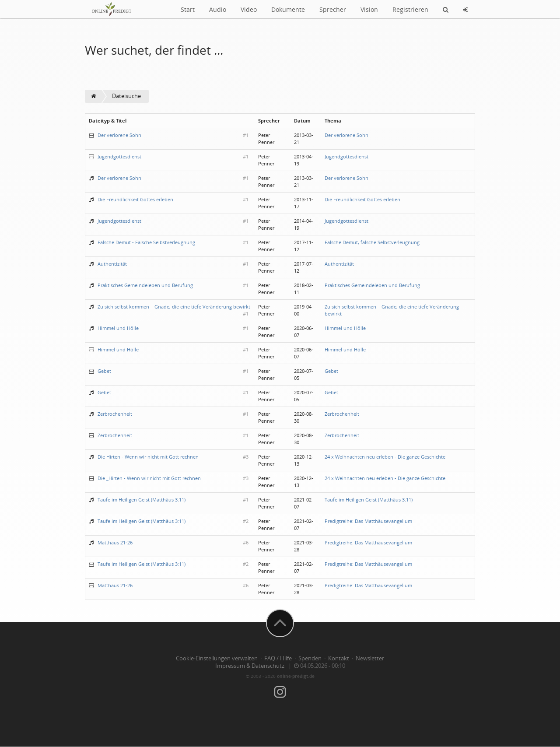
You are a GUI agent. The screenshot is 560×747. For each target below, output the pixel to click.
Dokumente (288, 9)
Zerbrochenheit (115, 414)
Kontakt (339, 658)
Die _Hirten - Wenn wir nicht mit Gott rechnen (149, 478)
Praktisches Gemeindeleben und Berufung (145, 285)
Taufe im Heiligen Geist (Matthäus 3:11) (142, 500)
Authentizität (112, 264)
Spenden (310, 658)
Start (188, 9)
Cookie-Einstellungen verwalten (217, 658)
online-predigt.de (296, 676)
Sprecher (333, 9)
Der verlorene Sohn (119, 135)
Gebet (104, 371)
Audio (218, 9)
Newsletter (370, 658)
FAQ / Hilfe (278, 658)
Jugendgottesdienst (119, 156)
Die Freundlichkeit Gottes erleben (135, 199)
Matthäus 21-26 (115, 542)
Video (249, 9)
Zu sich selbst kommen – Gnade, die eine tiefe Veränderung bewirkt (174, 307)
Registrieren (410, 9)
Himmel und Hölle (118, 328)
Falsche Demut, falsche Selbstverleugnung (372, 242)
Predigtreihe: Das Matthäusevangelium (368, 521)
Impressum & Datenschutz (250, 666)
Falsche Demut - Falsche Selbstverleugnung (146, 242)
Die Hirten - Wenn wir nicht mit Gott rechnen (148, 457)
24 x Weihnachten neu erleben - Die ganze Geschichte (385, 457)
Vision (369, 9)
